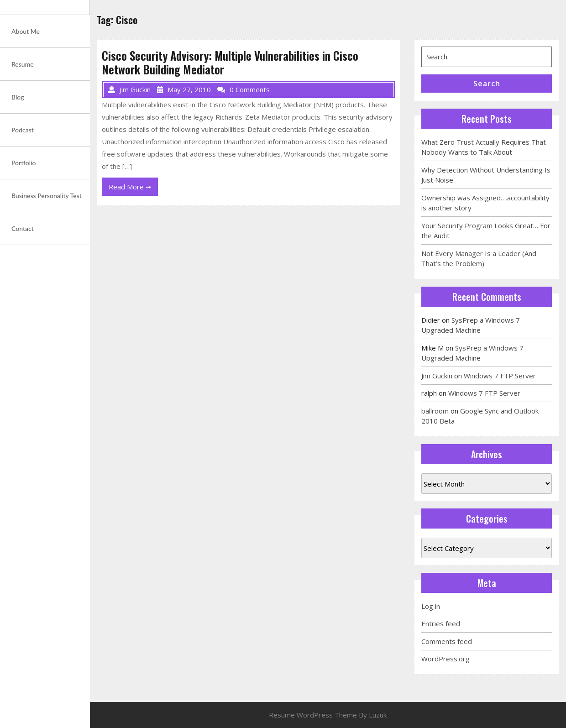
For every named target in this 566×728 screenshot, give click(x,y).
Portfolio (24, 163)
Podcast (23, 130)
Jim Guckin (437, 376)
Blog (18, 97)
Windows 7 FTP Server (500, 376)
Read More (133, 189)
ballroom (435, 411)
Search (487, 84)
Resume (23, 64)
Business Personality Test (47, 196)
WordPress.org (445, 659)
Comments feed (447, 641)
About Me (26, 31)
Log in (431, 606)
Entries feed (441, 623)
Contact (23, 228)
